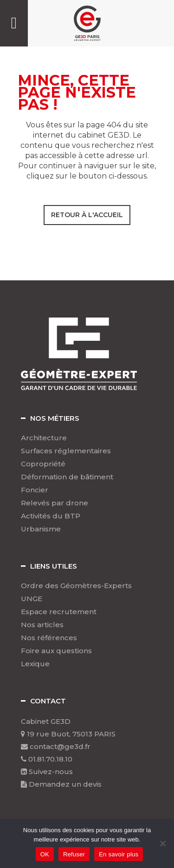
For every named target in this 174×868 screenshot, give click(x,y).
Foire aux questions (56, 651)
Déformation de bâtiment (67, 477)
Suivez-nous (47, 772)
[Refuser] (162, 843)
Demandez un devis (61, 784)
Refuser (74, 854)
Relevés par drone (55, 503)
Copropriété (43, 464)
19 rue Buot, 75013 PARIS (68, 734)
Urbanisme (41, 529)
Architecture (44, 438)
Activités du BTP (51, 516)
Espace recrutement (59, 612)
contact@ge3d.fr (56, 746)
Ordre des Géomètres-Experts (76, 586)
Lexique (35, 664)
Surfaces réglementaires (66, 451)
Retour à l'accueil (87, 215)
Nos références (49, 638)
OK (45, 854)
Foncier (35, 490)
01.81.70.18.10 (47, 759)
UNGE (32, 599)
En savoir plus (119, 854)
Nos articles (42, 625)
